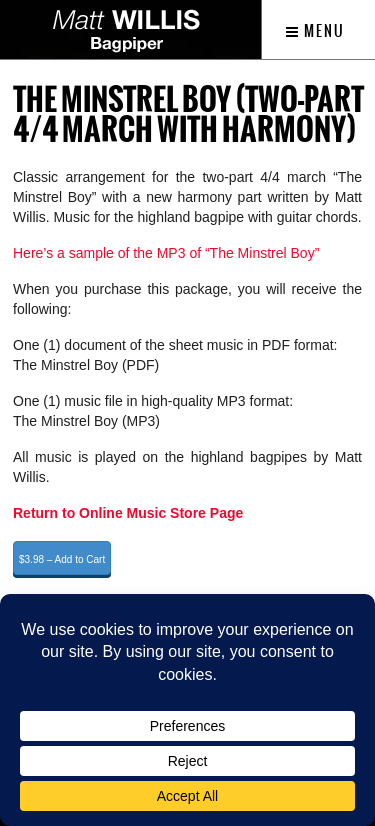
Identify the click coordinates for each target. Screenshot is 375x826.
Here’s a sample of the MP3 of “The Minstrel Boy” (166, 253)
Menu (315, 31)
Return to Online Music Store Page (128, 513)
